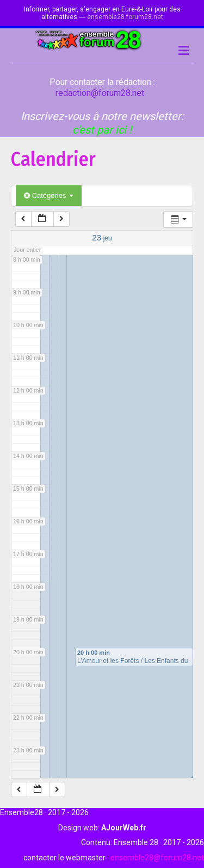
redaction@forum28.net (100, 93)
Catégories (49, 195)
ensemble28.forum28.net (125, 17)
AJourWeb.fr (124, 828)
